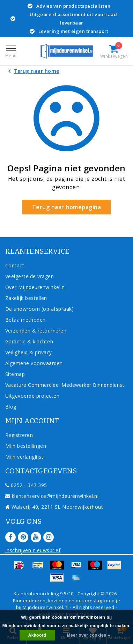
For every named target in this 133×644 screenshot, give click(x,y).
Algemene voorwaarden (34, 363)
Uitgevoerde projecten (32, 396)
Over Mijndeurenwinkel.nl (36, 287)
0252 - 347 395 (26, 485)
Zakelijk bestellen (26, 298)
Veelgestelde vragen (29, 276)
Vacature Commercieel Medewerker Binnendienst (65, 385)
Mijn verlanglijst (24, 457)
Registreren (19, 435)
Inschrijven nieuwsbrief (33, 550)
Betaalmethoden (25, 320)
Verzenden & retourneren (36, 331)
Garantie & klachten (29, 341)
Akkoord (37, 635)
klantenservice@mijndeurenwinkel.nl (52, 496)
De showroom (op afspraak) (41, 309)
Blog (11, 407)
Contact (15, 265)
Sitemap (15, 374)
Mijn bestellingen (26, 446)
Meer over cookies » (89, 635)
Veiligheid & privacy (29, 352)
